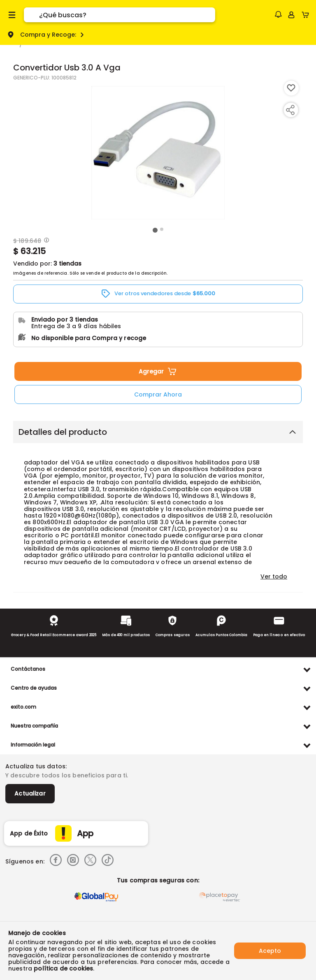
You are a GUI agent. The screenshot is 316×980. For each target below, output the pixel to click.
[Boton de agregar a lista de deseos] (291, 88)
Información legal (33, 745)
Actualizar (30, 793)
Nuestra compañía (34, 726)
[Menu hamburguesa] (12, 15)
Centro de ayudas (34, 688)
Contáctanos (28, 669)
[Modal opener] (45, 241)
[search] (127, 15)
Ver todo (274, 576)
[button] (278, 14)
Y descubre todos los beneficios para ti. (67, 775)
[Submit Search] (31, 15)
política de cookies (63, 968)
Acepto (270, 951)
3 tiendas (67, 264)
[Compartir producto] (290, 110)
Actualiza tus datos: (36, 766)
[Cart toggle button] (307, 15)
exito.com (23, 707)
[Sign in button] (291, 15)
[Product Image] (158, 153)
